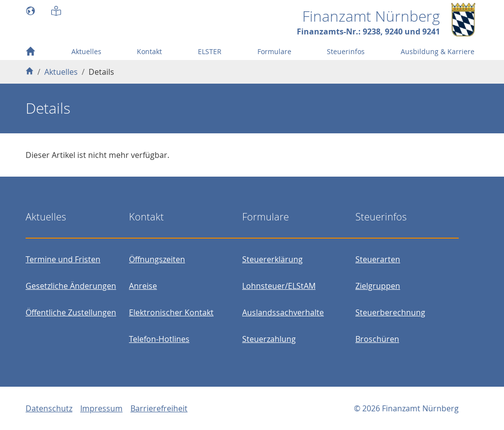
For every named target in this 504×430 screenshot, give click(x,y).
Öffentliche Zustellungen (71, 312)
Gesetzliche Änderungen (71, 286)
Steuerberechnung (390, 312)
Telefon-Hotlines (159, 339)
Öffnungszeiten (157, 259)
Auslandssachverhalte (283, 312)
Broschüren (377, 339)
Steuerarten (378, 259)
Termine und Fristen (63, 259)
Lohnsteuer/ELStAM (279, 286)
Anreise (143, 286)
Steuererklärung (272, 259)
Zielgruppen (378, 286)
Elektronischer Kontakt (171, 312)
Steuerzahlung (269, 339)
